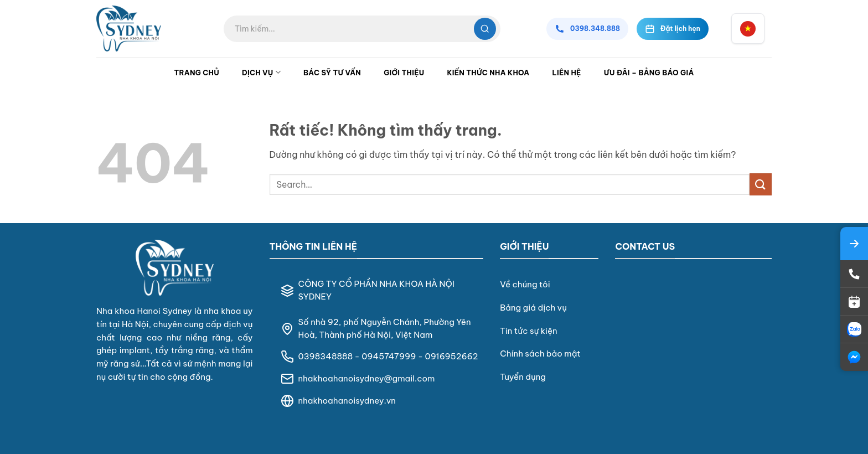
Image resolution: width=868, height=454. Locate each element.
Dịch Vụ (261, 72)
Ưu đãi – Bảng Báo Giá (649, 73)
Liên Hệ (566, 73)
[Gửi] (761, 184)
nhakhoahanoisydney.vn (347, 401)
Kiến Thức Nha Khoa (488, 73)
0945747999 (389, 356)
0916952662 (452, 356)
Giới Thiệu (404, 73)
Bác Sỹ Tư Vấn (332, 73)
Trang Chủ (197, 73)
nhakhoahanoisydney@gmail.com (367, 378)
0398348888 (326, 356)
